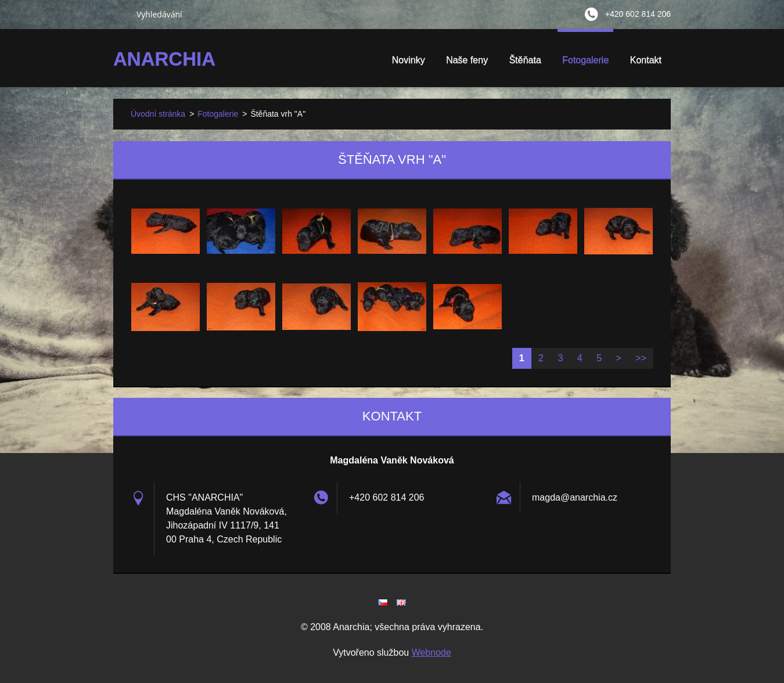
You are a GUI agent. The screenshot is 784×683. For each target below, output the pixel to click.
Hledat (120, 14)
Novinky (409, 60)
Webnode (431, 653)
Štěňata (525, 64)
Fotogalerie (585, 64)
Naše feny (467, 60)
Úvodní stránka (158, 114)
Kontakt (646, 60)
